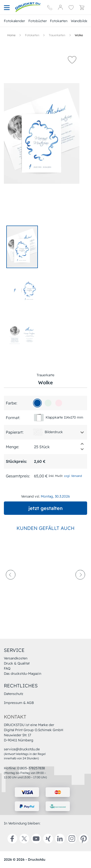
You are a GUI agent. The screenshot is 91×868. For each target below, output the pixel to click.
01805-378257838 (31, 768)
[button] (72, 60)
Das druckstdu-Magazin (23, 674)
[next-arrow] (80, 586)
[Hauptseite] (28, 7)
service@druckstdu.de (22, 749)
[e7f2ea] (48, 403)
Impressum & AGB (19, 703)
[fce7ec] (59, 403)
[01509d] (37, 403)
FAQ (7, 668)
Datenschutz (14, 694)
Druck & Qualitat (17, 663)
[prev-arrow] (11, 586)
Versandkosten (16, 658)
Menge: (12, 447)
